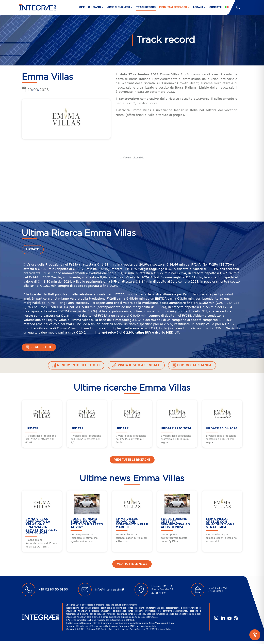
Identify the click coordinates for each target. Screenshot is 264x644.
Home (81, 7)
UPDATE (33, 250)
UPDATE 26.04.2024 (222, 429)
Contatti (216, 7)
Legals (198, 7)
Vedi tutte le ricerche (132, 460)
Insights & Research (173, 7)
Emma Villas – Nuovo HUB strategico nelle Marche (132, 523)
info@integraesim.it (110, 590)
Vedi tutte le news (132, 564)
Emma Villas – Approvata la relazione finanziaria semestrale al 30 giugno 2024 (42, 526)
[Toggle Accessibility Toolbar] (255, 635)
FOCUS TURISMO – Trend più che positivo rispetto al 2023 (87, 523)
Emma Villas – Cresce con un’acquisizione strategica (220, 523)
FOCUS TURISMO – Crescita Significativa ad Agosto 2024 (175, 523)
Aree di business (119, 7)
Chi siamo (94, 7)
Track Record (146, 7)
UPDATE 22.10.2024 (176, 429)
